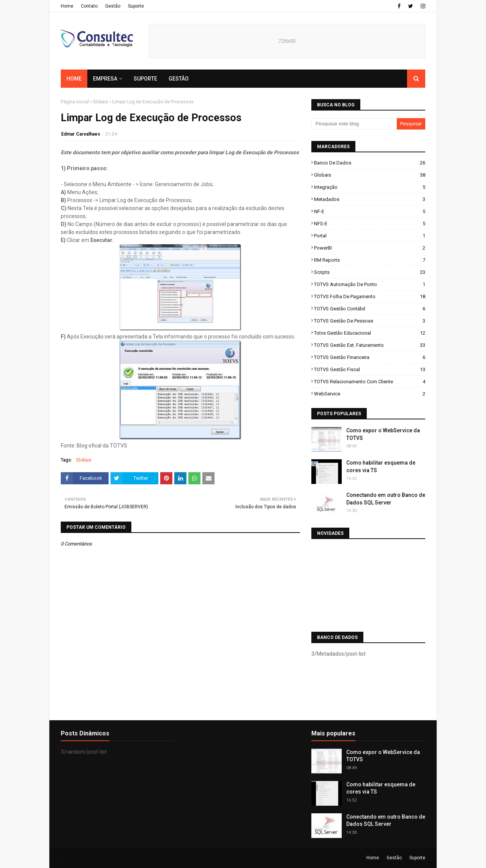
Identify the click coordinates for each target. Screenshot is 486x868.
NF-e (370, 211)
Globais (100, 102)
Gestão (113, 6)
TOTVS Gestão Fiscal (370, 369)
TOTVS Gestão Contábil (370, 309)
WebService (370, 394)
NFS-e (370, 224)
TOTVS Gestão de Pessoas (370, 321)
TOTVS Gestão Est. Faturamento (370, 345)
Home (67, 6)
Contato (89, 6)
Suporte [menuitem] (145, 79)
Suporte (136, 6)
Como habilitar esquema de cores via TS (381, 466)
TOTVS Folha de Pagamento (370, 296)
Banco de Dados (370, 163)
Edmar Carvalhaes (81, 134)
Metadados (370, 199)
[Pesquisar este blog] (354, 124)
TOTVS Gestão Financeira (370, 357)
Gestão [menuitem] (179, 79)
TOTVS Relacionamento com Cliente (370, 382)
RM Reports (370, 260)
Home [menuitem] (74, 79)
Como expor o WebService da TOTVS (383, 434)
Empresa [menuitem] (105, 79)
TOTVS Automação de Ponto (370, 284)
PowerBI (370, 248)
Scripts (370, 272)
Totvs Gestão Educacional (370, 333)
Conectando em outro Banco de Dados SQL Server (386, 499)
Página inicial (75, 102)
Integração (370, 187)
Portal (370, 236)
